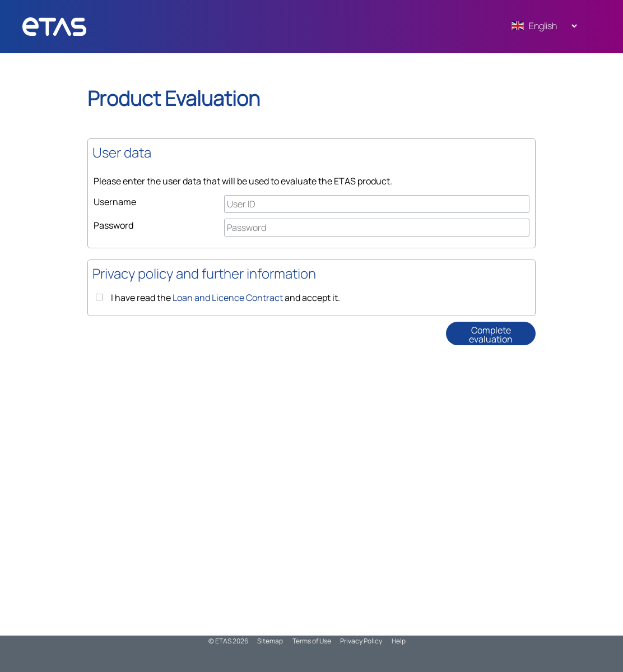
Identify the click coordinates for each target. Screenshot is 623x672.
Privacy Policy (361, 641)
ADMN (76, 27)
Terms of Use (312, 641)
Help (399, 641)
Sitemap (270, 641)
